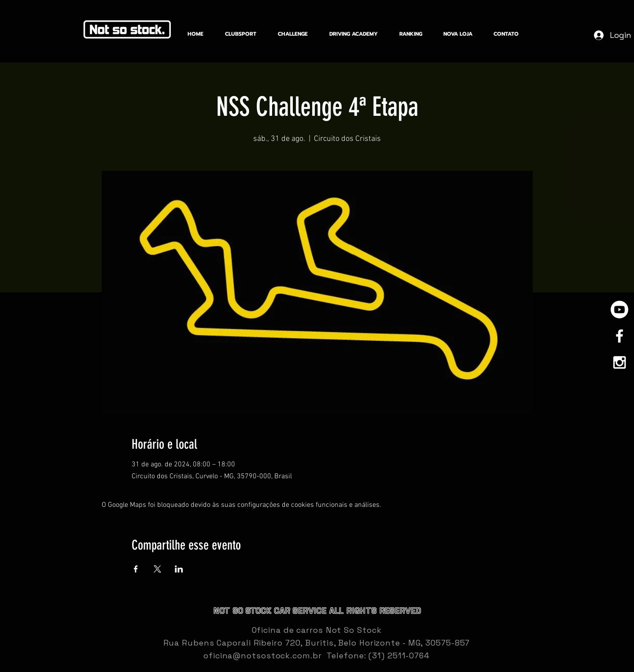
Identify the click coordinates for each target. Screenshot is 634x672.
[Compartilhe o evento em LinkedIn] (179, 569)
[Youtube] (619, 310)
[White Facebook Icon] (619, 336)
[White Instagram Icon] (619, 362)
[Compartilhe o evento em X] (157, 569)
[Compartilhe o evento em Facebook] (136, 569)
